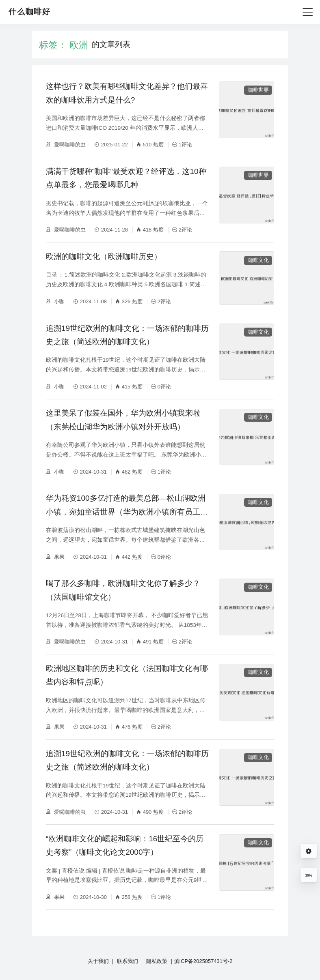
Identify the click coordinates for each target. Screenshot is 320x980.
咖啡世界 (258, 90)
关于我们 (98, 961)
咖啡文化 (258, 260)
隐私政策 (157, 961)
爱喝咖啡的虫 (69, 145)
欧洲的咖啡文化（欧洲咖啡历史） (104, 256)
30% (308, 875)
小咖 (59, 301)
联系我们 (128, 961)
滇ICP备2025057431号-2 (203, 961)
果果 (59, 557)
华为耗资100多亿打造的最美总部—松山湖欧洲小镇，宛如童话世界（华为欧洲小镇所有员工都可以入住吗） (127, 512)
